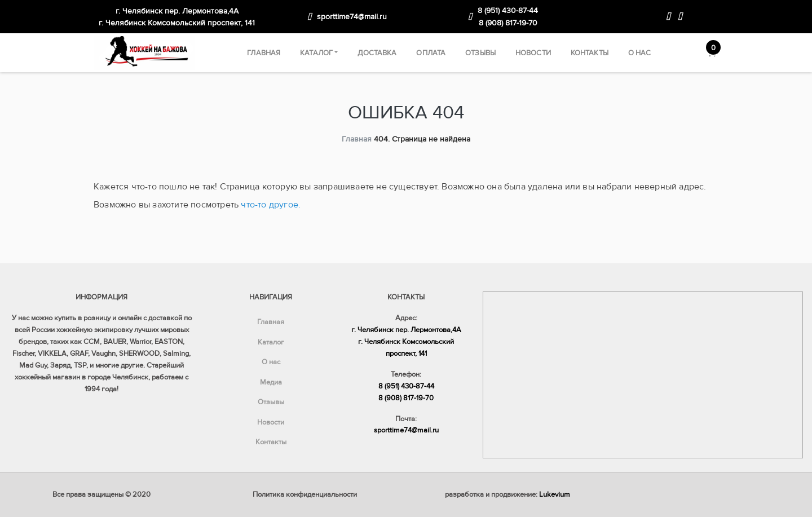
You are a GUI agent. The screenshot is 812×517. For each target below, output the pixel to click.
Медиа (271, 382)
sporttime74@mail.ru (352, 17)
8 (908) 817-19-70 (508, 23)
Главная (264, 53)
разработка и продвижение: (507, 494)
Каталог (316, 53)
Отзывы (480, 53)
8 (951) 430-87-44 (508, 10)
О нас (640, 53)
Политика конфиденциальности (305, 494)
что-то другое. (271, 205)
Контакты (590, 53)
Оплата (431, 53)
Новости (533, 53)
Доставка (377, 53)
